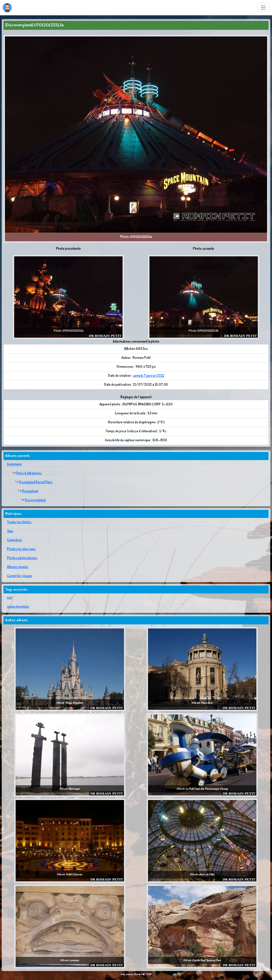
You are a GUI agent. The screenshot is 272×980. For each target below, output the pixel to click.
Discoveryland (35, 500)
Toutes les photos (19, 522)
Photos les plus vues (21, 549)
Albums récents (18, 567)
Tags (10, 531)
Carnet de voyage (20, 576)
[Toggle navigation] (263, 8)
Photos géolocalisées (22, 558)
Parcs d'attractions (29, 473)
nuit (10, 598)
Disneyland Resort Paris (36, 482)
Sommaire (14, 464)
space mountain (18, 607)
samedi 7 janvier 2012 (149, 376)
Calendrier (14, 540)
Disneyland (30, 491)
